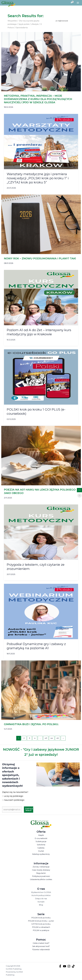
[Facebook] (60, 967)
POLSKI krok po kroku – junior (41, 921)
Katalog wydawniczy (41, 855)
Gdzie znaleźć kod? (41, 944)
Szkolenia (41, 845)
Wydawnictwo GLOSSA (41, 893)
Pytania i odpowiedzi (41, 950)
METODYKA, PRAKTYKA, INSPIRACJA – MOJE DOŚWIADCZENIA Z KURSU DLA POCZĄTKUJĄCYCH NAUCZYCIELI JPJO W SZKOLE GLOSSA (38, 99)
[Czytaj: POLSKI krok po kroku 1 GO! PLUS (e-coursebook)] (41, 377)
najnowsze (63, 21)
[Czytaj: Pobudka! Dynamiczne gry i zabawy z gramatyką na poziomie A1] (41, 612)
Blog (41, 905)
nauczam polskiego (13, 800)
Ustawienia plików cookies (41, 880)
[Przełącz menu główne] (78, 3)
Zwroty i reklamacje (41, 867)
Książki (41, 836)
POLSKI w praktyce (41, 931)
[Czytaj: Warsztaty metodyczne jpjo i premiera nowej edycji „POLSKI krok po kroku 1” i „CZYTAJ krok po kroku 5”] (41, 142)
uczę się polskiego (13, 796)
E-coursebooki (41, 839)
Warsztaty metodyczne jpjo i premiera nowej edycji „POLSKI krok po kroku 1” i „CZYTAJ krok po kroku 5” (38, 179)
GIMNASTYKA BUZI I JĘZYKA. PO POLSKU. (31, 725)
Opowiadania (22, 28)
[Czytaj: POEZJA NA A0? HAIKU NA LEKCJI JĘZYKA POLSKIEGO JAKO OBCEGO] (41, 456)
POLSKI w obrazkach (41, 928)
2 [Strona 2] (24, 739)
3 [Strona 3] (29, 739)
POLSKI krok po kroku (41, 918)
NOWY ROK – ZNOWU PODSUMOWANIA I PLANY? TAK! (40, 259)
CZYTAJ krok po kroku (41, 925)
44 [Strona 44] (52, 739)
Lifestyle (35, 25)
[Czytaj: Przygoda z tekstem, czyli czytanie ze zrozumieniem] (41, 532)
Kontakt (41, 902)
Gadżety (41, 848)
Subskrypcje (41, 842)
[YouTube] (65, 967)
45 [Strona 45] (58, 739)
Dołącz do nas (41, 899)
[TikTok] (73, 967)
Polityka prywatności (41, 877)
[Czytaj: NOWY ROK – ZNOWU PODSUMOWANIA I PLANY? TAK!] (41, 225)
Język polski (24, 25)
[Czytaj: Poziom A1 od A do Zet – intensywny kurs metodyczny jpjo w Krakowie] (41, 298)
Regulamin (41, 874)
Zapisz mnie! (29, 810)
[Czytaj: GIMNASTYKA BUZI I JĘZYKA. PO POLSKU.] (41, 690)
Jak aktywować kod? (41, 947)
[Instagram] (69, 967)
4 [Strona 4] (35, 739)
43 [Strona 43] (46, 739)
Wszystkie (12, 21)
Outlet (41, 851)
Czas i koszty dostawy (41, 870)
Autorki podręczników (41, 896)
